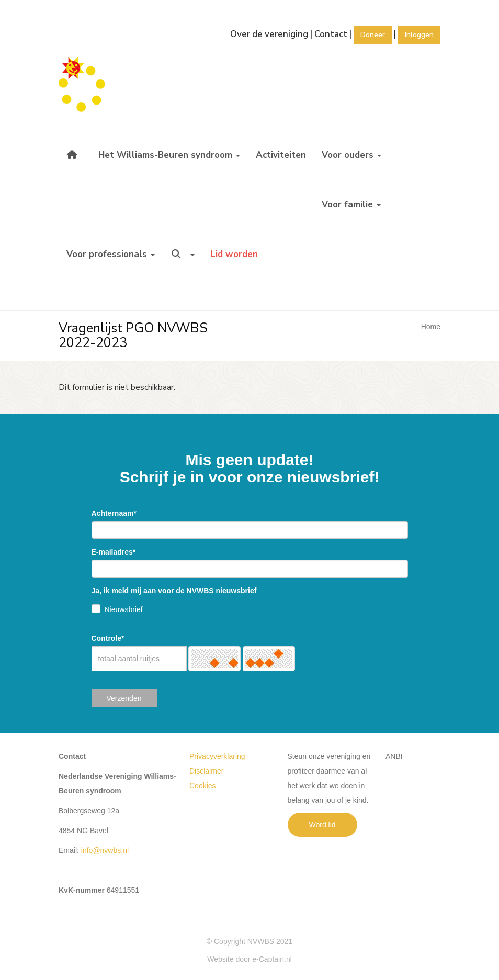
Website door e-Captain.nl (249, 959)
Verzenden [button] (124, 698)
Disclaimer (206, 771)
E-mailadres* (114, 552)
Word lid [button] (322, 825)
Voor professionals (111, 254)
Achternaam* (114, 513)
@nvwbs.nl (105, 850)
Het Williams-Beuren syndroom (169, 155)
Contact (331, 34)
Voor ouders (351, 155)
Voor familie (351, 205)
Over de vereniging (269, 34)
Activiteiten (281, 155)
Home (431, 327)
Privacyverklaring (217, 756)
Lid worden (234, 254)
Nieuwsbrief (124, 609)
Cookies (203, 786)
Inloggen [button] (419, 35)
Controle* (108, 638)
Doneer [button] (373, 35)
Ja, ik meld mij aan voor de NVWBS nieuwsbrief (174, 591)
